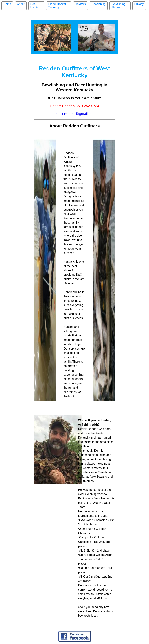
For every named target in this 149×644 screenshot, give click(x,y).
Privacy (139, 4)
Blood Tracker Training (57, 6)
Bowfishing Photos (118, 6)
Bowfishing (99, 4)
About (21, 4)
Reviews (80, 4)
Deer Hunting (35, 6)
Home (7, 4)
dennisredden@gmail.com (74, 114)
